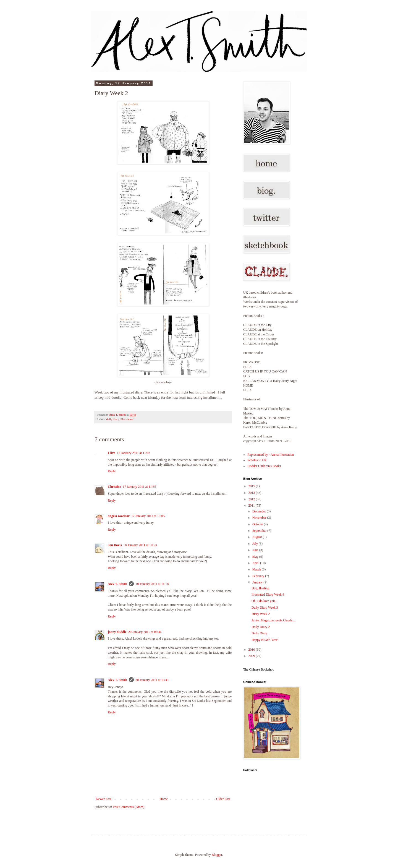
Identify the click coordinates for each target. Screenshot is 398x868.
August (258, 537)
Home (164, 799)
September (260, 531)
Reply (112, 471)
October (258, 524)
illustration (127, 419)
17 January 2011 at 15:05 (148, 516)
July (256, 544)
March (257, 569)
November (260, 518)
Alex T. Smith (117, 584)
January (258, 582)
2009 (252, 656)
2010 (252, 650)
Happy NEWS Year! (265, 640)
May (256, 557)
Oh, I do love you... (264, 601)
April (256, 563)
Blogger (217, 855)
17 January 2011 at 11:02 (133, 453)
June (256, 550)
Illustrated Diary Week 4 (268, 595)
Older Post (223, 799)
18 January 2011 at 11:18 (152, 584)
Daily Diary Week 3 (265, 608)
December (260, 511)
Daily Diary (259, 633)
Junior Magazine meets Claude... (273, 620)
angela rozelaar (119, 516)
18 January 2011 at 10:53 (140, 545)
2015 (252, 486)
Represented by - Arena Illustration (271, 455)
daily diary (112, 419)
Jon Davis (115, 545)
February (259, 576)
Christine (114, 487)
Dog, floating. (261, 588)
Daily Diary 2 (261, 627)
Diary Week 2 (261, 614)
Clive (112, 453)
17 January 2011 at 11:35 (139, 487)
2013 (252, 493)
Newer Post (104, 799)
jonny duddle (117, 632)
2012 (252, 499)
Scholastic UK (257, 460)
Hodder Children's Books (264, 466)
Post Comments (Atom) (129, 807)
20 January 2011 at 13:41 (152, 680)
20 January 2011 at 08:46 (145, 632)
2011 (252, 505)
